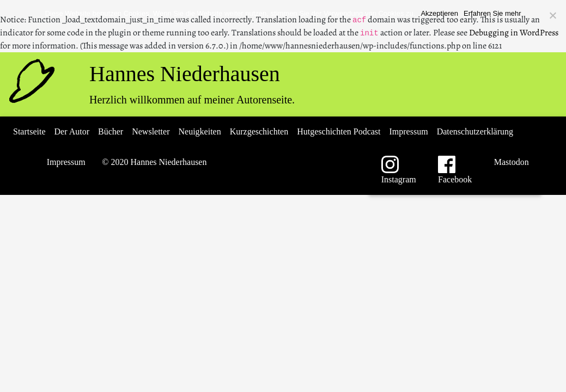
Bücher (111, 131)
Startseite (29, 131)
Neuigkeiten (200, 131)
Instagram (399, 170)
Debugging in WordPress (514, 33)
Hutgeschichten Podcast (339, 131)
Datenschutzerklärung (475, 131)
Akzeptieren (439, 13)
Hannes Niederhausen (185, 74)
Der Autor (72, 131)
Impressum (409, 131)
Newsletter (151, 131)
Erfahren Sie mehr (492, 13)
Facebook (455, 170)
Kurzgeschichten (259, 131)
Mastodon (510, 162)
